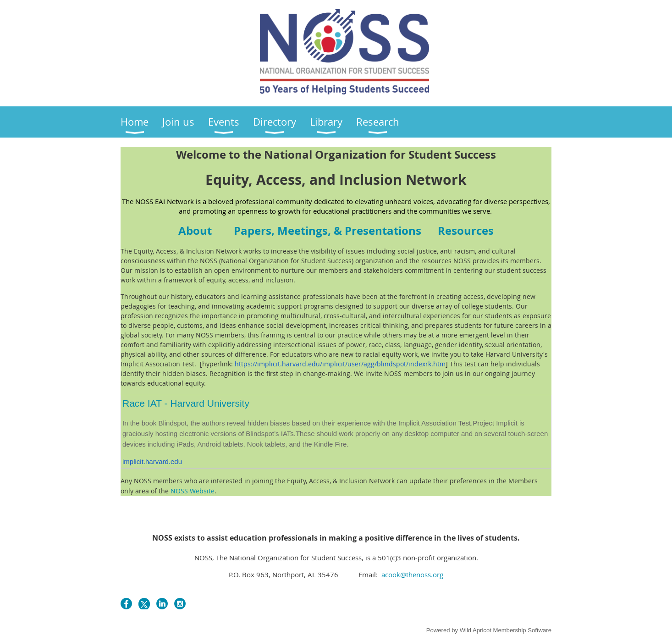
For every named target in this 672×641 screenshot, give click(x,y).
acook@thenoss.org (411, 575)
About (195, 231)
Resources (466, 231)
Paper (328, 231)
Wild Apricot (476, 630)
